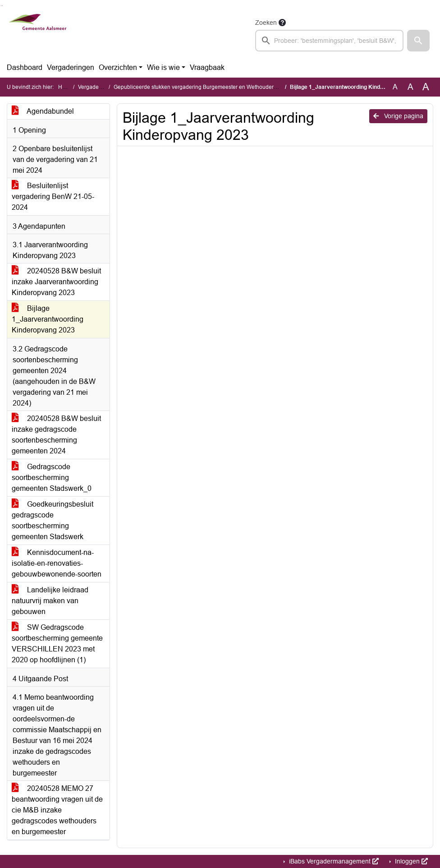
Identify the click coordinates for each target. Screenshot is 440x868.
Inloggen (410, 861)
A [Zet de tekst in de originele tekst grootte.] (395, 87)
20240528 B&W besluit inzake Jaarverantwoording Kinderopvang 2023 (56, 282)
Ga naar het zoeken (1, 6)
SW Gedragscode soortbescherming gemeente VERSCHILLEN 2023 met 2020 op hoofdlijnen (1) (57, 644)
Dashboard (25, 67)
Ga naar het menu (2, 6)
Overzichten (118, 67)
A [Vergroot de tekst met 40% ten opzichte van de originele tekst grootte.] (426, 87)
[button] (418, 41)
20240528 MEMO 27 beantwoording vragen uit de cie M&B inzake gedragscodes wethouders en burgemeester (57, 810)
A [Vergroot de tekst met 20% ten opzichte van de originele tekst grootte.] (410, 87)
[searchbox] (329, 41)
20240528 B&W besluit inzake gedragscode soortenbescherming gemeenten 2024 (56, 435)
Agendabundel (43, 111)
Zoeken (266, 23)
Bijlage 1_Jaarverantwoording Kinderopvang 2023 (48, 319)
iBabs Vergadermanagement (333, 861)
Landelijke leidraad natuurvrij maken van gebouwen (50, 601)
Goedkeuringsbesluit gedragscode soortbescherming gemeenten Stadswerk (53, 520)
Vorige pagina (398, 116)
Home (66, 87)
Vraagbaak (207, 67)
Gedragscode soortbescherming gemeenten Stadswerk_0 (52, 478)
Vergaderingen (71, 67)
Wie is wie (163, 67)
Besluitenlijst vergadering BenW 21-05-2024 (53, 196)
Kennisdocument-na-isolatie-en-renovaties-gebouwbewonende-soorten (57, 563)
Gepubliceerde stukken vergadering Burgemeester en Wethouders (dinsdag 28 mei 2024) (223, 87)
